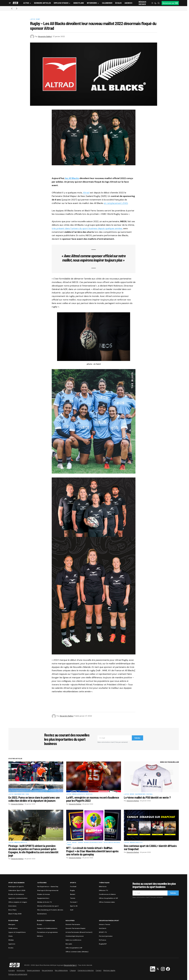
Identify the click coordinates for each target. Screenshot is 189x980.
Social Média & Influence (112, 843)
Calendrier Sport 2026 (17, 890)
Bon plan (69, 944)
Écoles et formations (16, 894)
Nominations (42, 914)
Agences (12, 944)
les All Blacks (72, 178)
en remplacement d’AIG (116, 203)
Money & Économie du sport (93, 843)
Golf (72, 910)
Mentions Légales (109, 970)
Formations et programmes (47, 932)
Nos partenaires (47, 970)
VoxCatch (103, 928)
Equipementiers (20, 794)
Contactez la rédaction (86, 970)
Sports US (89, 794)
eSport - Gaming (78, 843)
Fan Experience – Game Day (48, 887)
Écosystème (13, 921)
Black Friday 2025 (15, 914)
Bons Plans (12, 910)
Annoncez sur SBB (170, 3)
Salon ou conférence (73, 940)
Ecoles (11, 948)
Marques (12, 924)
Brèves (132, 794)
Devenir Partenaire (73, 924)
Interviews (12, 906)
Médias (11, 940)
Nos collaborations (61, 970)
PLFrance (103, 940)
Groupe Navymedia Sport (109, 921)
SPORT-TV (103, 932)
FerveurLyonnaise (106, 936)
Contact (99, 970)
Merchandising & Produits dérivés (50, 910)
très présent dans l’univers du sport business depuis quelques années (87, 228)
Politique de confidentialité (18, 974)
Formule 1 (74, 902)
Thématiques (104, 883)
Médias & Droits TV (78, 794)
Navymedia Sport (70, 965)
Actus (33, 19)
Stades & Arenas (44, 894)
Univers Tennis (105, 924)
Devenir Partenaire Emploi (75, 928)
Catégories (42, 883)
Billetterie (103, 887)
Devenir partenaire (33, 970)
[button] (10, 3)
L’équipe (73, 970)
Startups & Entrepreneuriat (48, 890)
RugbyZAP (103, 944)
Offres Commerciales (107, 902)
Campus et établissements (47, 928)
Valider (137, 738)
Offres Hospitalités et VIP (108, 898)
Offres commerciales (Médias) (77, 952)
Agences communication (18, 898)
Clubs (11, 936)
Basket (73, 894)
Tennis (69, 845)
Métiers (40, 936)
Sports (73, 883)
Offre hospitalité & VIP (74, 948)
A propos (12, 970)
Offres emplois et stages (18, 902)
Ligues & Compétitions (17, 932)
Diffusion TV (103, 890)
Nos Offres (70, 921)
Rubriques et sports (16, 887)
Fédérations (13, 928)
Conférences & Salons (107, 894)
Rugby (38, 19)
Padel (27, 794)
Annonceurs (21, 970)
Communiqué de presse (75, 936)
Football (150, 794)
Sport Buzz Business (16, 883)
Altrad (86, 193)
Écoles (39, 924)
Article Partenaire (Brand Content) (79, 932)
